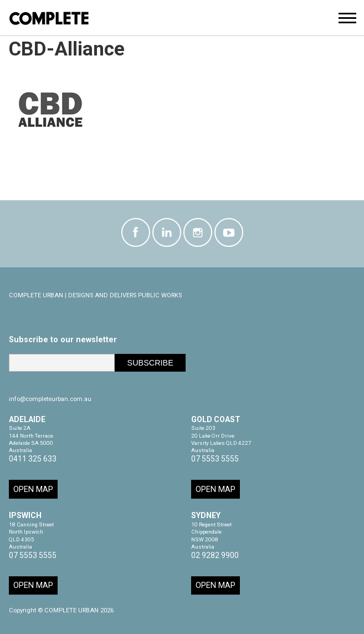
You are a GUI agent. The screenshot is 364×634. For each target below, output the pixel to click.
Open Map (33, 490)
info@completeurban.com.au (50, 399)
